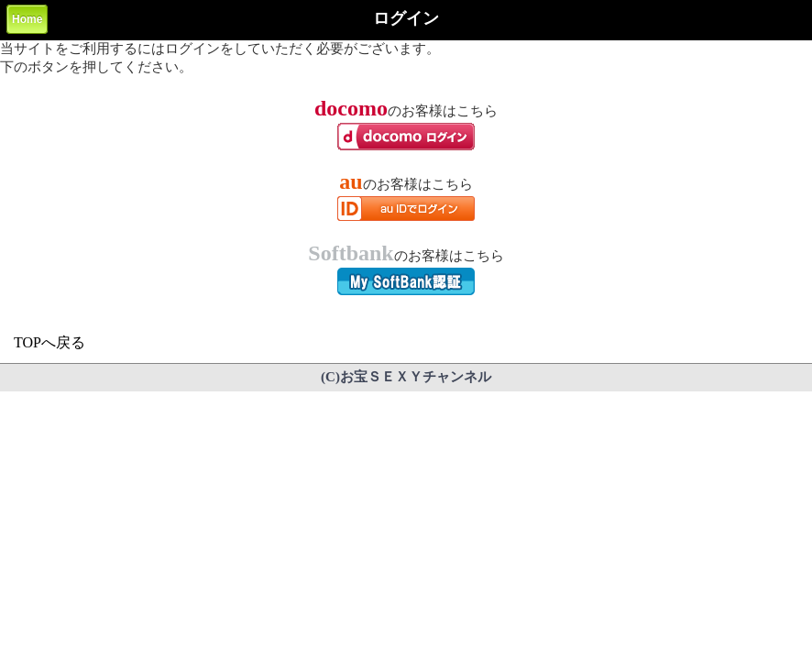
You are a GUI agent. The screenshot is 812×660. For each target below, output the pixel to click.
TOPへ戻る (49, 342)
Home (27, 19)
